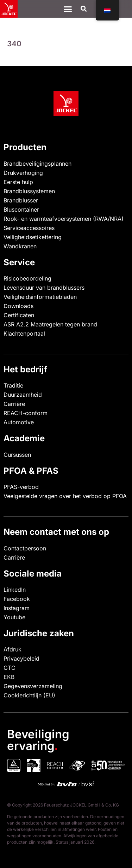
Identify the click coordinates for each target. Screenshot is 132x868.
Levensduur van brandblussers (44, 288)
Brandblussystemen (29, 191)
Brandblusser (21, 200)
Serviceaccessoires (29, 228)
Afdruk (12, 649)
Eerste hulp (18, 182)
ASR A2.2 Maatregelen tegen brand (50, 324)
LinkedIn (15, 590)
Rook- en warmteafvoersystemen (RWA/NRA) (64, 219)
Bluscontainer (21, 209)
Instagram (17, 608)
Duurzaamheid (23, 395)
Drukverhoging (23, 173)
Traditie (13, 385)
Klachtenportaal (24, 333)
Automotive (19, 422)
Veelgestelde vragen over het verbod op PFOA (65, 496)
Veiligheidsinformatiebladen (40, 297)
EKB (9, 677)
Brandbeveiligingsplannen (37, 164)
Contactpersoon (25, 548)
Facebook (17, 599)
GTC (10, 668)
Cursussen (17, 455)
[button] (84, 9)
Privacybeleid (21, 659)
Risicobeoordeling (27, 278)
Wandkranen (20, 246)
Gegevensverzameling (33, 686)
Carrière (14, 404)
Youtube (14, 617)
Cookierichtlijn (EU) (29, 695)
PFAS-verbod (21, 487)
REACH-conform (26, 413)
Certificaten (19, 315)
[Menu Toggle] (68, 9)
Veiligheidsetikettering (33, 237)
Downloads (18, 306)
